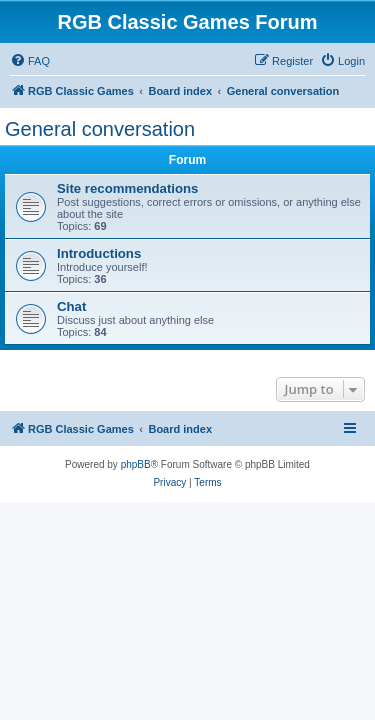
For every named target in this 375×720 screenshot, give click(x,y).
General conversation (100, 129)
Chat (71, 306)
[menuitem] (30, 61)
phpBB (136, 464)
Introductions (99, 253)
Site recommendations (127, 188)
